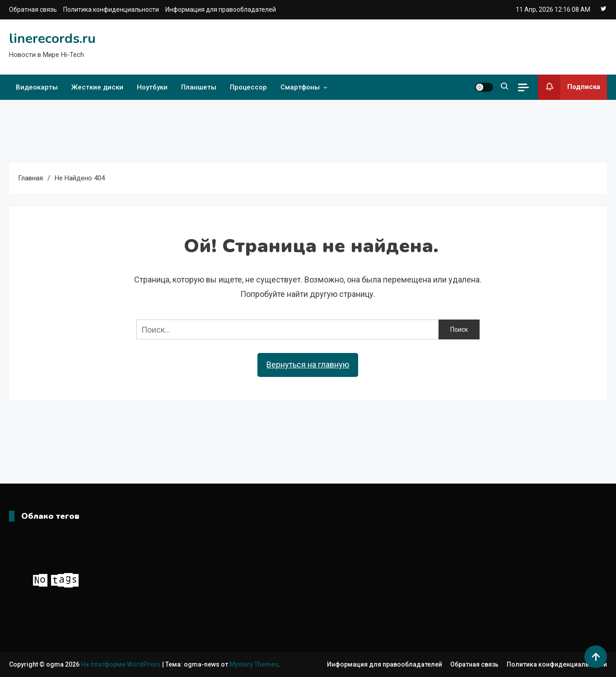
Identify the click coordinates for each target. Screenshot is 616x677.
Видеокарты (37, 87)
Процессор (248, 87)
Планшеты (199, 87)
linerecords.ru (52, 39)
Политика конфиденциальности (111, 9)
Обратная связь (33, 9)
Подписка (569, 87)
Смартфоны (300, 87)
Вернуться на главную (308, 364)
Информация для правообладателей (221, 9)
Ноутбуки (152, 87)
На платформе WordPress (121, 664)
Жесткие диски (97, 87)
